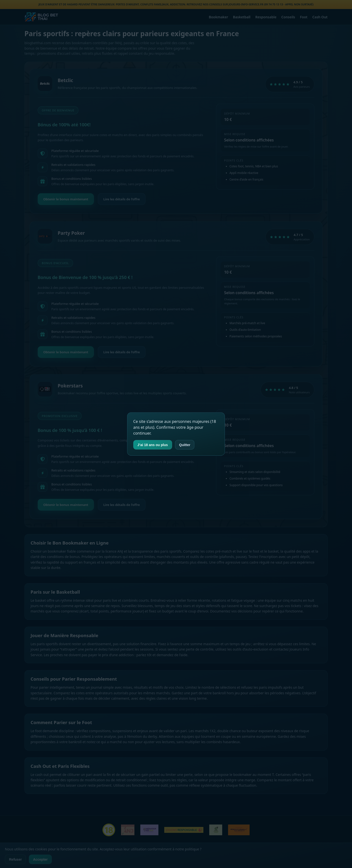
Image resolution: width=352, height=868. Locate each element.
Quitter (185, 445)
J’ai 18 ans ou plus (153, 445)
